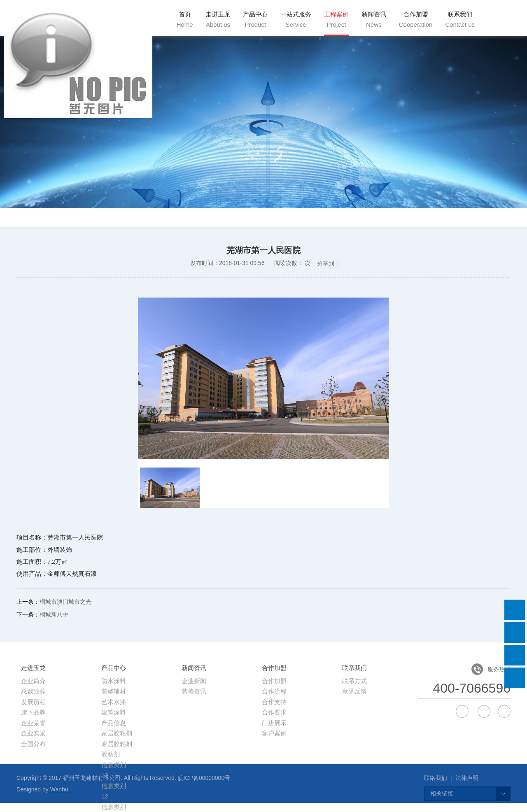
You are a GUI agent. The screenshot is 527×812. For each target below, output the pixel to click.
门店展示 (274, 723)
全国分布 (33, 744)
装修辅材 (114, 691)
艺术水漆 (114, 702)
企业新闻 (194, 681)
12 (105, 796)
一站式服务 (296, 19)
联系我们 (460, 19)
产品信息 (114, 723)
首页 (185, 19)
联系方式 (354, 681)
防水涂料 (114, 681)
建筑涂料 (114, 712)
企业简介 (33, 681)
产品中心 (255, 19)
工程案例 (336, 19)
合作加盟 (416, 19)
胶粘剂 (111, 754)
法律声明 (467, 778)
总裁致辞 (33, 691)
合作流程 (274, 691)
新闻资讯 (374, 19)
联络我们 (436, 778)
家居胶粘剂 (117, 733)
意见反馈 (354, 691)
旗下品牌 (33, 712)
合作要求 (274, 712)
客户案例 (274, 733)
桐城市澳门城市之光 (65, 602)
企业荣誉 (33, 723)
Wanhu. (60, 789)
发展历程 (33, 702)
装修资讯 (194, 691)
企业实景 (33, 733)
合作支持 (274, 702)
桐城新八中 (54, 614)
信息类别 (114, 765)
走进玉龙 (218, 19)
